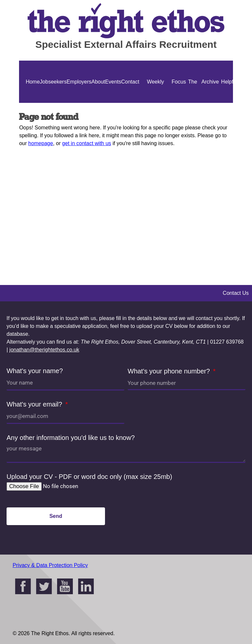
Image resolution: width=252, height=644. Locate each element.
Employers (79, 82)
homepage (41, 143)
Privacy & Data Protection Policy (50, 565)
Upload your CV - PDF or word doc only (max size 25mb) (89, 477)
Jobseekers (53, 82)
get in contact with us (86, 143)
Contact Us (130, 103)
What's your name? (35, 371)
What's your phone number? (170, 371)
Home (33, 82)
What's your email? (35, 404)
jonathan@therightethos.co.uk (44, 350)
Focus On (179, 103)
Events (113, 82)
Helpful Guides (229, 103)
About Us (98, 103)
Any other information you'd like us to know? (71, 438)
